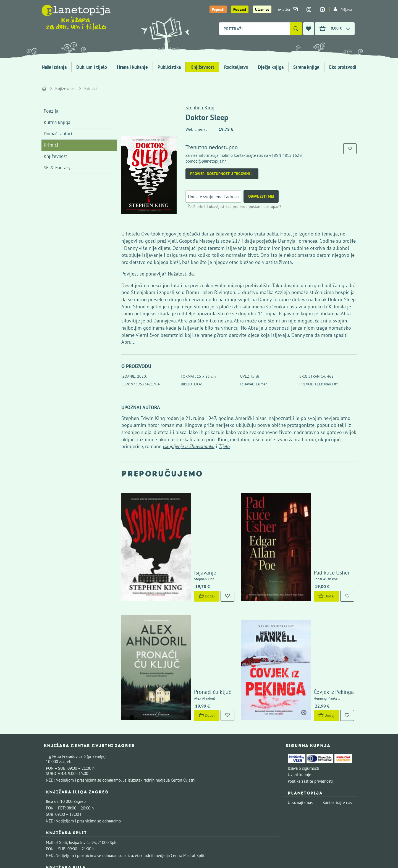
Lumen (262, 384)
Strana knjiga (306, 67)
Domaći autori (58, 134)
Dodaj (177, 547)
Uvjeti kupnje (299, 678)
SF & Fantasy (57, 168)
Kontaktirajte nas (337, 706)
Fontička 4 (55, 780)
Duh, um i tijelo (92, 67)
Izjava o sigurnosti (303, 671)
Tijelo (224, 446)
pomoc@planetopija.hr (206, 161)
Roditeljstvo (236, 67)
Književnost (202, 67)
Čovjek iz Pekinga (304, 595)
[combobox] (254, 29)
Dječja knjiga (271, 67)
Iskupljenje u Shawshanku (189, 446)
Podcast (240, 9)
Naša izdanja (54, 67)
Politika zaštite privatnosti (310, 684)
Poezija (51, 111)
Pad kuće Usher (302, 523)
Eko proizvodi (343, 67)
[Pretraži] (296, 29)
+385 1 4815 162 (284, 155)
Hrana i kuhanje (132, 67)
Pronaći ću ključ (183, 595)
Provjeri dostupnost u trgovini (222, 174)
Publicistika (169, 67)
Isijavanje (176, 523)
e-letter (288, 9)
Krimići (91, 88)
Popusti (218, 9)
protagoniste (301, 425)
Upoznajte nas (300, 706)
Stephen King (200, 108)
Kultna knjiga (57, 122)
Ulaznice (262, 9)
